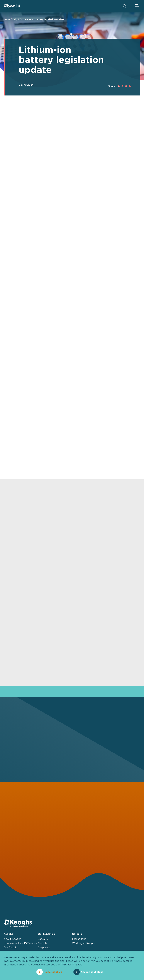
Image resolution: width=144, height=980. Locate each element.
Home (7, 19)
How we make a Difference (20, 943)
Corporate (44, 947)
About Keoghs (12, 939)
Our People (11, 947)
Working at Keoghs (84, 943)
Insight (16, 19)
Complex (43, 943)
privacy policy (71, 965)
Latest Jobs (79, 939)
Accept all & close (92, 972)
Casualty (43, 939)
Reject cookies (53, 972)
